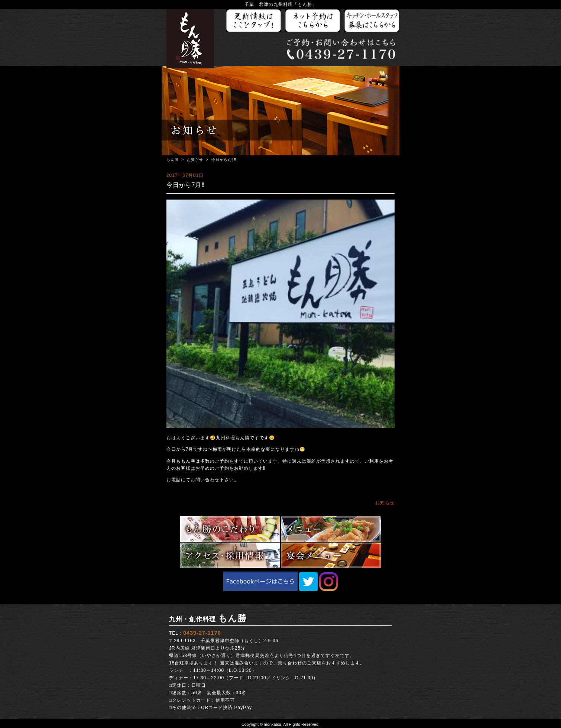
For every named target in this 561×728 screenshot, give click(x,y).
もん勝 (173, 160)
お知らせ (195, 160)
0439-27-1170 (202, 633)
